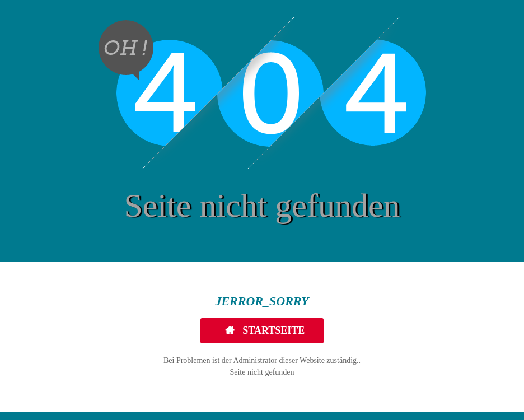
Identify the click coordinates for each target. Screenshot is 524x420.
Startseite (273, 330)
